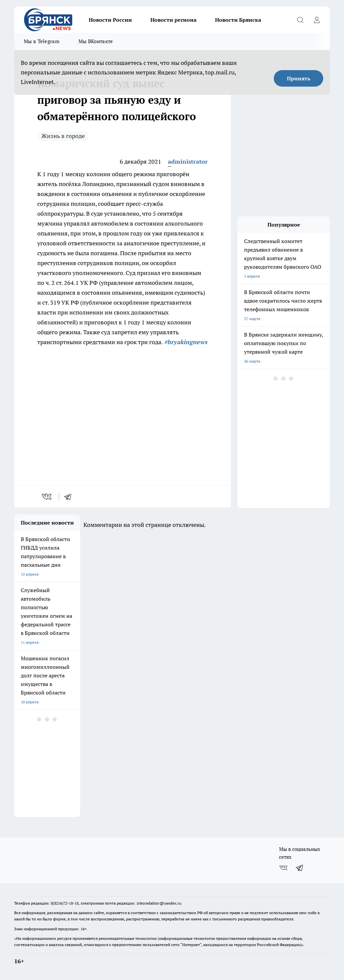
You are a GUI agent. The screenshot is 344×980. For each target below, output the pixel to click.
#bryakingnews (186, 342)
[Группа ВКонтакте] (283, 868)
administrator (188, 162)
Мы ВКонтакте (96, 41)
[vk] (47, 497)
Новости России (110, 20)
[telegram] (70, 497)
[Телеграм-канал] (300, 868)
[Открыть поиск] (300, 20)
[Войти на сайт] (317, 20)
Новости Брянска (238, 20)
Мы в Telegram (42, 41)
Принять (299, 78)
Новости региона (173, 20)
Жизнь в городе (63, 136)
